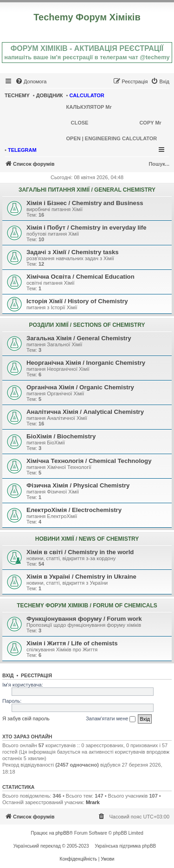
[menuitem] (31, 81)
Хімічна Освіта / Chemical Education (81, 277)
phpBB (63, 833)
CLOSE (80, 123)
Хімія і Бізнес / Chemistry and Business (85, 203)
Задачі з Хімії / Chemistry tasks (73, 252)
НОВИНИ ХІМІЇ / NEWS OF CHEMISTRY (87, 539)
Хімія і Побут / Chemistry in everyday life (86, 228)
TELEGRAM (22, 150)
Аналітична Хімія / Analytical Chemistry (85, 412)
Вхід (8, 675)
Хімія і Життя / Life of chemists (72, 643)
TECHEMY (17, 95)
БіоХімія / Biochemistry (61, 436)
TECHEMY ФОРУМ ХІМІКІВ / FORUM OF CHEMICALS (87, 606)
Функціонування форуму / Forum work (84, 619)
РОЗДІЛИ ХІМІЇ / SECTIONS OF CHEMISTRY (87, 325)
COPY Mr (150, 123)
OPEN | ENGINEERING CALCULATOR (112, 138)
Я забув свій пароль (26, 718)
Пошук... (159, 164)
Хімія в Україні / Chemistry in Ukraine (81, 577)
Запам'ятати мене (111, 719)
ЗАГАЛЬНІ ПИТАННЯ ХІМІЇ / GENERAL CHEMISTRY (87, 190)
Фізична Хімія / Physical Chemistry (78, 485)
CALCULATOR (87, 95)
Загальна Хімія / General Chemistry (79, 338)
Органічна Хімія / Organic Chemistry (80, 387)
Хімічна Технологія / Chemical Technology (89, 461)
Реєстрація (36, 675)
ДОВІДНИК (50, 95)
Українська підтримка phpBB (125, 846)
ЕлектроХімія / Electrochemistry (74, 510)
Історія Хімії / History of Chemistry (77, 301)
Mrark (93, 802)
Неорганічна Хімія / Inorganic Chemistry (86, 363)
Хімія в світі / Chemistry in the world (80, 552)
